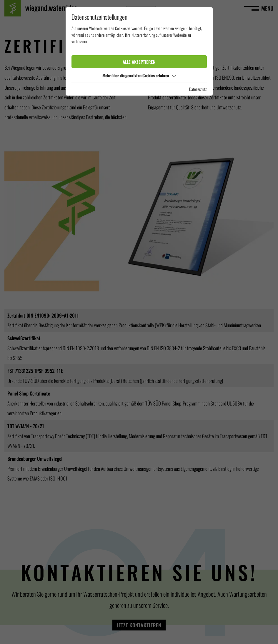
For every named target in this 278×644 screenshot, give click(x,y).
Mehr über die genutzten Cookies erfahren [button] (139, 75)
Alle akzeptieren (139, 62)
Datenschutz (198, 89)
